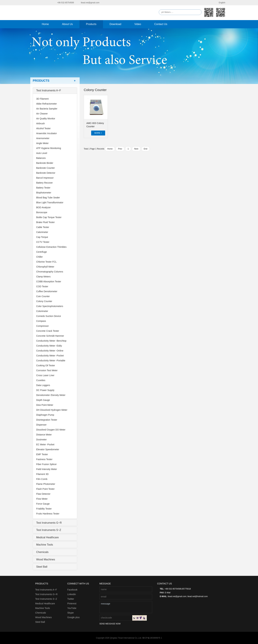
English (220, 3)
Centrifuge (42, 252)
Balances (41, 158)
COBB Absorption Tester (49, 282)
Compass (41, 321)
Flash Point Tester (45, 489)
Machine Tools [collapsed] (45, 545)
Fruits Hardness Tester (48, 514)
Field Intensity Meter (47, 469)
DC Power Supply (45, 390)
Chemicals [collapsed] (42, 552)
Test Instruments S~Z (46, 599)
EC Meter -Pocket (45, 444)
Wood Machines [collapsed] (46, 559)
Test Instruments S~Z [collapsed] (49, 530)
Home (45, 24)
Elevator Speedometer (48, 449)
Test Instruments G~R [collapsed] (49, 523)
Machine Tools (43, 608)
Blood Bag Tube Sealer (48, 198)
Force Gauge (43, 504)
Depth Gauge (43, 400)
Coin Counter (43, 296)
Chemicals (41, 613)
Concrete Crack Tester (48, 331)
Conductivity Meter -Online (50, 351)
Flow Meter (42, 499)
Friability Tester (44, 509)
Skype (71, 613)
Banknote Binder (45, 163)
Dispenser (41, 425)
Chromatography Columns (50, 272)
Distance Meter (44, 435)
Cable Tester (43, 227)
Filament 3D (42, 474)
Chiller (39, 257)
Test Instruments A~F (46, 590)
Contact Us (161, 24)
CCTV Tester (43, 242)
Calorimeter (42, 232)
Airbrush (40, 123)
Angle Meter (42, 143)
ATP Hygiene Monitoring (49, 148)
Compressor (42, 326)
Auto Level (42, 153)
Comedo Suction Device (49, 316)
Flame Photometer (46, 484)
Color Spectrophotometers (50, 306)
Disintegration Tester (47, 420)
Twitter (71, 599)
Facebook (72, 590)
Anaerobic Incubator (46, 133)
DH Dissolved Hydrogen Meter (52, 410)
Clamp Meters (43, 277)
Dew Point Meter (45, 405)
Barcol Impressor (45, 178)
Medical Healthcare (45, 604)
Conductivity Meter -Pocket (50, 356)
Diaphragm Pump (45, 415)
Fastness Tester (44, 459)
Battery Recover (44, 183)
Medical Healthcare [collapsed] (47, 537)
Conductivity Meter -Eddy (49, 346)
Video (138, 24)
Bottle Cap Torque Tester (49, 217)
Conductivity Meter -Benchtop (51, 341)
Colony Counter (44, 301)
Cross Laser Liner (45, 375)
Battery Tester (43, 188)
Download (115, 24)
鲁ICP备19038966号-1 (152, 638)
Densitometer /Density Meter (51, 395)
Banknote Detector (46, 173)
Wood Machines (43, 617)
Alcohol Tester (43, 128)
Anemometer (43, 138)
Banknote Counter (45, 168)
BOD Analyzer (43, 207)
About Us (67, 24)
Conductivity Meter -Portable (51, 361)
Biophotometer (44, 193)
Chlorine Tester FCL (46, 262)
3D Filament (42, 99)
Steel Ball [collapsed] (42, 567)
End (146, 149)
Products (91, 24)
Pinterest (72, 604)
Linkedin (72, 594)
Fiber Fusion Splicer (46, 464)
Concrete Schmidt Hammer (50, 336)
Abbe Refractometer (46, 104)
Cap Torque (42, 237)
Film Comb (42, 479)
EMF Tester (42, 454)
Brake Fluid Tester (45, 222)
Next (136, 149)
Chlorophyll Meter (45, 267)
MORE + (98, 133)
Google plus (73, 617)
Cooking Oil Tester (46, 365)
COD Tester (42, 286)
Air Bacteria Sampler (47, 109)
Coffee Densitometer (47, 291)
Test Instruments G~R (46, 594)
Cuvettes (41, 380)
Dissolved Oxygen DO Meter (51, 430)
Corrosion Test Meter (47, 370)
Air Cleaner (42, 114)
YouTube (72, 608)
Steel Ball (40, 622)
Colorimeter (42, 311)
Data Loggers (43, 385)
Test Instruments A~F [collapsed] (49, 90)
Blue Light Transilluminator (50, 202)
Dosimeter (41, 440)
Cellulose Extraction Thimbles (51, 247)
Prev (120, 149)
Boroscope (42, 212)
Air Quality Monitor (46, 119)
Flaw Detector (43, 494)
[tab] (55, 91)
